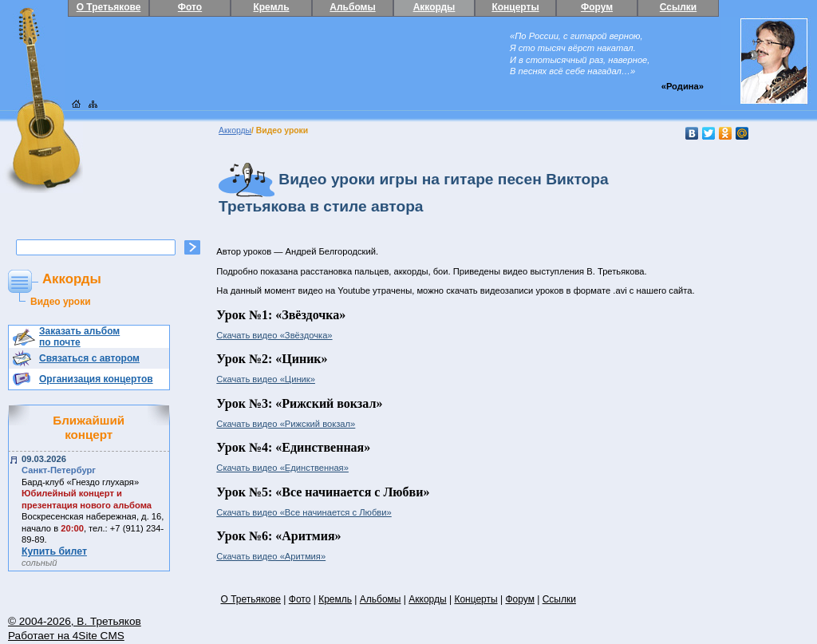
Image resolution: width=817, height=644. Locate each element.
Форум (597, 7)
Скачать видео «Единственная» (282, 468)
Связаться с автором (89, 358)
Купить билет (54, 551)
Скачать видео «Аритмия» (271, 556)
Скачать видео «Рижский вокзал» (286, 424)
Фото (190, 7)
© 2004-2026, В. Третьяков (75, 621)
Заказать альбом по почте (79, 337)
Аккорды (434, 7)
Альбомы (352, 7)
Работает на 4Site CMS (66, 636)
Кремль (271, 7)
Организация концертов (96, 379)
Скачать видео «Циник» (266, 379)
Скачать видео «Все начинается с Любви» (304, 512)
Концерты (515, 7)
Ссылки (678, 7)
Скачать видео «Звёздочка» (274, 335)
